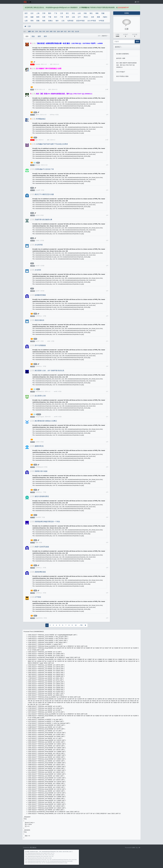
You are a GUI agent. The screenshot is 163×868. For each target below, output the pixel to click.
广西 (62, 17)
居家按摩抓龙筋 (40, 572)
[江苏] (34, 94)
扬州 (62, 31)
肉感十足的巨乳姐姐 (42, 547)
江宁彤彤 (38, 597)
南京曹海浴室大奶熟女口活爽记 (46, 421)
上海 (38, 13)
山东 (79, 13)
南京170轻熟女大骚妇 (122, 76)
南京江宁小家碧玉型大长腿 (44, 194)
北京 (32, 13)
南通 (51, 31)
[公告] (34, 43)
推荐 (39, 36)
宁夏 (50, 17)
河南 (85, 13)
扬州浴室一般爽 (121, 58)
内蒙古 (105, 17)
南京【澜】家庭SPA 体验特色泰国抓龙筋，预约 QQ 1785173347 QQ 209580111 (126, 65)
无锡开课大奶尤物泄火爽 (43, 220)
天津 (44, 13)
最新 (27, 36)
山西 (26, 21)
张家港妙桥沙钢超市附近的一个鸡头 (47, 522)
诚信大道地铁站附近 (42, 496)
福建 (32, 17)
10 (76, 625)
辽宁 (79, 17)
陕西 (38, 17)
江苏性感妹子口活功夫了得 (44, 169)
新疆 (98, 17)
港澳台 (50, 21)
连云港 (77, 31)
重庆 (50, 13)
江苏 (62, 13)
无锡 (40, 31)
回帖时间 (104, 36)
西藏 (38, 21)
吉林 (93, 17)
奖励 (33, 36)
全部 (29, 31)
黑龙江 (86, 17)
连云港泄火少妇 (40, 396)
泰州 (69, 31)
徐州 (47, 31)
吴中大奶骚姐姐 (40, 345)
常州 (44, 31)
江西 (26, 17)
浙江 (67, 13)
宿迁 (73, 31)
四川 (56, 17)
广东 (56, 13)
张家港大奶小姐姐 (41, 471)
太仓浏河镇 (39, 245)
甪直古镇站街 (39, 320)
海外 (57, 21)
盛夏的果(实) (39, 446)
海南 (44, 21)
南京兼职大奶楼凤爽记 (123, 54)
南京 (33, 31)
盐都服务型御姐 (40, 295)
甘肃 (44, 17)
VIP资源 (101, 21)
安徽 (103, 13)
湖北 (91, 13)
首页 (26, 13)
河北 (73, 13)
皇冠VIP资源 (80, 21)
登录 (137, 2)
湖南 (97, 13)
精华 (45, 36)
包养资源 (70, 21)
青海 (32, 21)
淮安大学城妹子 (121, 72)
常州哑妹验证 (41, 119)
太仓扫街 (38, 270)
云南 (73, 17)
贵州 (67, 17)
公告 (63, 21)
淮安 (55, 31)
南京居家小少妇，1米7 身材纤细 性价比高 (49, 371)
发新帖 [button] (127, 13)
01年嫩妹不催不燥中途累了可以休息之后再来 (52, 144)
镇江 (66, 31)
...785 (81, 625)
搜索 (137, 41)
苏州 (37, 31)
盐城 (58, 31)
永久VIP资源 (92, 21)
